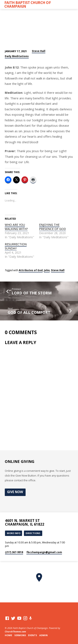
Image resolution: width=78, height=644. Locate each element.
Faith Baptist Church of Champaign (28, 4)
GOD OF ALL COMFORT (29, 312)
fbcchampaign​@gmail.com (44, 552)
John (47, 270)
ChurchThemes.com (15, 631)
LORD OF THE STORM (32, 293)
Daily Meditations (17, 56)
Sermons (20, 635)
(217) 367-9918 (14, 552)
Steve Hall (39, 51)
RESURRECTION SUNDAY (16, 246)
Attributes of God (31, 270)
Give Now (15, 492)
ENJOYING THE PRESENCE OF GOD (53, 227)
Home (8, 635)
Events (33, 635)
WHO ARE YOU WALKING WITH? (16, 227)
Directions (33, 533)
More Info (14, 533)
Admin (43, 635)
